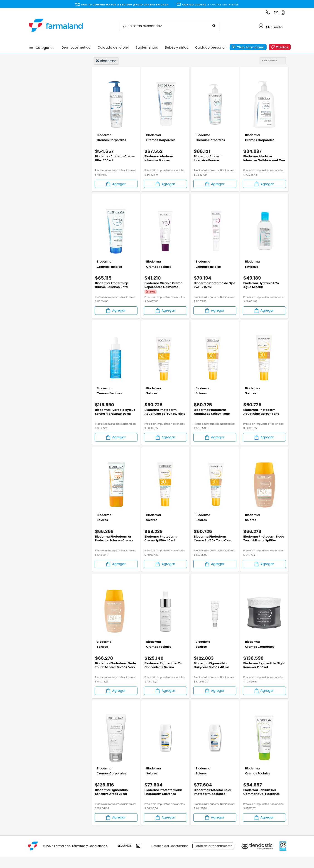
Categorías (45, 47)
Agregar (115, 186)
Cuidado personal (210, 47)
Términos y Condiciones (89, 857)
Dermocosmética (76, 47)
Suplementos (147, 47)
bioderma (106, 61)
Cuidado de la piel (113, 47)
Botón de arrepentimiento (213, 857)
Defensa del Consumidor (170, 857)
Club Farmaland (251, 47)
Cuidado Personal (50, 125)
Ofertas (282, 47)
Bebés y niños (177, 47)
